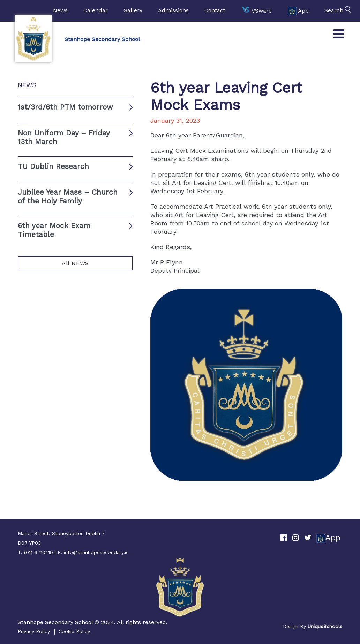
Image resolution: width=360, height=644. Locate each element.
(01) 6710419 (39, 552)
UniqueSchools (325, 626)
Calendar (96, 10)
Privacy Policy (34, 631)
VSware (256, 11)
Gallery (133, 10)
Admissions (173, 10)
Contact (215, 10)
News (60, 10)
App (298, 11)
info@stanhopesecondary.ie (96, 552)
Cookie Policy (74, 631)
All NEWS (75, 263)
